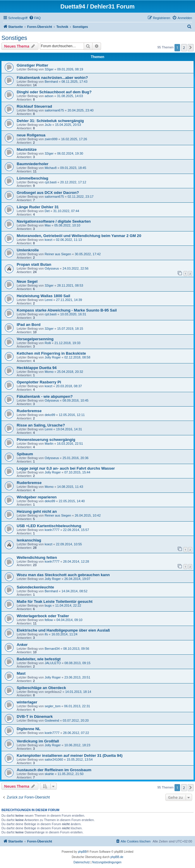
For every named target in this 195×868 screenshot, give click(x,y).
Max (48, 225)
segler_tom (52, 706)
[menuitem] (35, 18)
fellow (49, 620)
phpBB (82, 852)
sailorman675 (54, 110)
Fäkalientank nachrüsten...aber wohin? (52, 78)
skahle (49, 774)
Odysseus (52, 268)
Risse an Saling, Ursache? (41, 425)
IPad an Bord (29, 325)
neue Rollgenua (31, 135)
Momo (49, 372)
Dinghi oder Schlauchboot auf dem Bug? (54, 92)
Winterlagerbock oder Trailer (43, 616)
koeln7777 (52, 530)
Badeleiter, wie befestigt (39, 659)
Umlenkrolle (28, 250)
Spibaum (25, 454)
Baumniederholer (32, 164)
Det (47, 211)
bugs (48, 605)
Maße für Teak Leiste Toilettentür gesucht (55, 601)
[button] (191, 48)
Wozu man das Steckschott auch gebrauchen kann (63, 575)
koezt (48, 240)
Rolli (48, 343)
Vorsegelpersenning (35, 339)
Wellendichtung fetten (37, 557)
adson (49, 96)
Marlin (49, 444)
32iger (49, 69)
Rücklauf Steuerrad (34, 106)
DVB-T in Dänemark (35, 716)
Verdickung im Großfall (38, 741)
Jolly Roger (53, 357)
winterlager (27, 702)
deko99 (50, 415)
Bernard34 (52, 649)
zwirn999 (51, 139)
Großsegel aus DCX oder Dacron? (48, 193)
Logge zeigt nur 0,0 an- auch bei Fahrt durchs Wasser (66, 468)
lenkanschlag (29, 540)
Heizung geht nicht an (37, 511)
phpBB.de (117, 857)
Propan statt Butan (34, 264)
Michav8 (51, 168)
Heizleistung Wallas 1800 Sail (43, 296)
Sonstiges (14, 38)
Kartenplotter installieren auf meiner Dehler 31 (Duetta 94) (70, 756)
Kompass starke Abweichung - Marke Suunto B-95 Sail (67, 310)
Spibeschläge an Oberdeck (41, 688)
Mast (21, 673)
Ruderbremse (29, 411)
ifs (46, 634)
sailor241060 (54, 759)
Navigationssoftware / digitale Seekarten (54, 221)
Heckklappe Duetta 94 (37, 368)
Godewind (52, 720)
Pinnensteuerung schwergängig (46, 440)
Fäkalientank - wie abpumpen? (45, 396)
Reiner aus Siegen (58, 254)
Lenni (48, 300)
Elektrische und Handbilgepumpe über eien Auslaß (63, 630)
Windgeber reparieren (37, 497)
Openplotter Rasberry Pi (39, 382)
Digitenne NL (29, 729)
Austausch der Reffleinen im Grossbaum (54, 770)
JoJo (48, 125)
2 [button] (184, 48)
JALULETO (53, 663)
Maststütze (27, 149)
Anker (22, 645)
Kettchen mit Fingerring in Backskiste (51, 353)
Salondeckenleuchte (35, 587)
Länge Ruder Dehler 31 (38, 207)
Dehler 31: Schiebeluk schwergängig (50, 121)
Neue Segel (27, 281)
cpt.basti (51, 182)
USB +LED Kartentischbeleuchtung (49, 526)
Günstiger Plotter (32, 65)
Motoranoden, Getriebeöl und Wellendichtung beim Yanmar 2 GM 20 (79, 236)
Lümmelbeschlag (32, 178)
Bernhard (51, 82)
